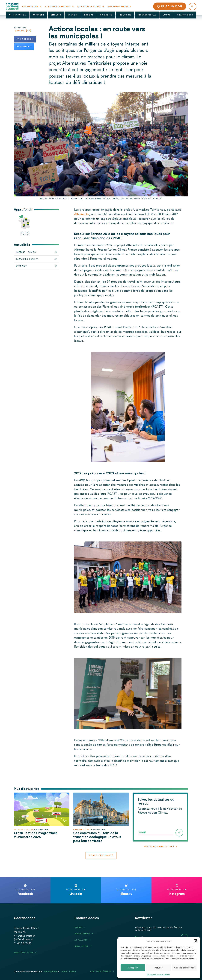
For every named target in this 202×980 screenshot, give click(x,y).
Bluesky (24, 47)
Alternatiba (82, 214)
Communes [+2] (23, 31)
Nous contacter (24, 953)
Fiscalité (106, 15)
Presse (79, 927)
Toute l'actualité (101, 855)
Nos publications (118, 6)
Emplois (56, 15)
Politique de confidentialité (159, 974)
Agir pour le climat (89, 6)
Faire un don (170, 6)
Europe (89, 15)
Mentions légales (101, 971)
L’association (30, 6)
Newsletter (82, 946)
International (147, 15)
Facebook (25, 39)
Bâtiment (38, 15)
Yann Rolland (51, 971)
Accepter (133, 968)
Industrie (125, 15)
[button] (196, 941)
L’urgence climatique (58, 6)
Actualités (81, 940)
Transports (185, 15)
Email (142, 832)
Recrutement (82, 934)
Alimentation (18, 15)
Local (167, 15)
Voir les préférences (185, 968)
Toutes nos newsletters (159, 846)
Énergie (73, 15)
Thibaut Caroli (68, 971)
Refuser (159, 968)
